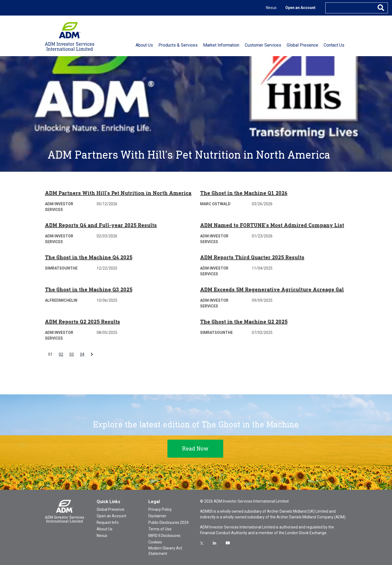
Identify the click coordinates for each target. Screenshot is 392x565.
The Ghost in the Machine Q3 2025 (89, 289)
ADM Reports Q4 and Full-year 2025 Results (101, 225)
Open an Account (300, 8)
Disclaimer (157, 516)
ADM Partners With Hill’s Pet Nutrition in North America (118, 193)
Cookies (155, 542)
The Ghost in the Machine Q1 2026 (244, 193)
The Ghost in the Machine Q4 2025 (89, 257)
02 (61, 354)
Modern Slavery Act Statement (165, 551)
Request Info (108, 522)
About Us (105, 529)
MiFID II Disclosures (164, 536)
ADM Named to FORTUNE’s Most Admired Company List (272, 225)
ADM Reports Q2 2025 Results (82, 322)
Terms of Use (160, 529)
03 (72, 354)
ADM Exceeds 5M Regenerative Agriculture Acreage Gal (272, 289)
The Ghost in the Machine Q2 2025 (244, 322)
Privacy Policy (160, 509)
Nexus (271, 8)
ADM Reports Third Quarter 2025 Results (252, 257)
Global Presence (111, 509)
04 (82, 354)
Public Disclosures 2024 (169, 522)
